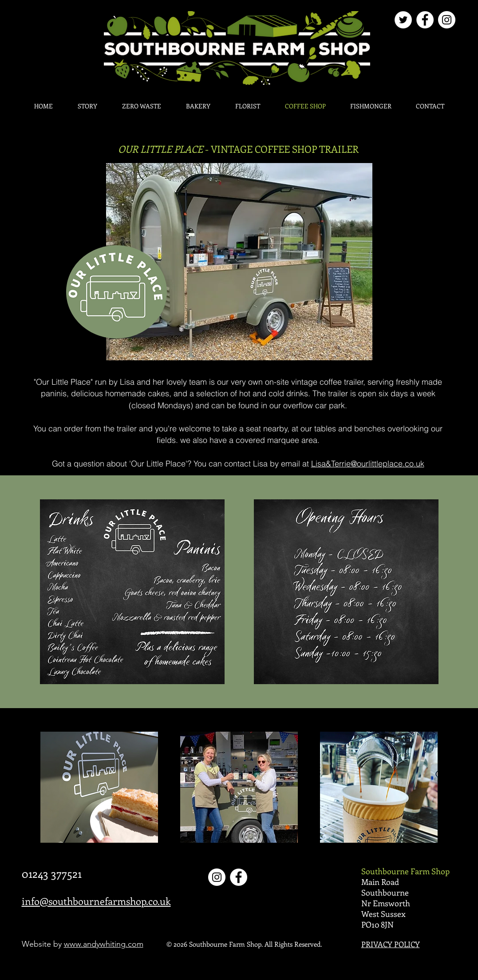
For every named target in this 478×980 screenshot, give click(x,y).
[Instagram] (447, 20)
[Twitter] (403, 20)
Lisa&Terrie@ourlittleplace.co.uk (368, 464)
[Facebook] (425, 20)
